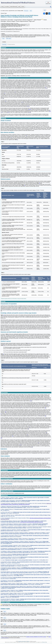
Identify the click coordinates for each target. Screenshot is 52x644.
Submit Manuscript (13, 6)
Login (19, 6)
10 (22, 102)
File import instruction (11, 44)
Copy (3, 38)
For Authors (7, 6)
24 (2, 112)
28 (8, 112)
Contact (23, 6)
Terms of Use (44, 642)
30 (30, 112)
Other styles (9, 38)
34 (46, 433)
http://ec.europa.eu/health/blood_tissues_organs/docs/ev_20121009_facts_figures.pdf (26, 504)
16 (27, 106)
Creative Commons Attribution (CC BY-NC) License (36, 637)
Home (2, 6)
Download (4, 44)
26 (28, 429)
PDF (45, 10)
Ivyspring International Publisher (24, 641)
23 (32, 447)
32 (27, 135)
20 (50, 111)
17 (23, 102)
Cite (31, 11)
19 (29, 109)
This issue (26, 11)
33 (45, 408)
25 (29, 112)
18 (29, 106)
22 (29, 427)
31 (30, 109)
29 (27, 435)
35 (38, 443)
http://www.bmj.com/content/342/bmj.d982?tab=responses (32, 522)
